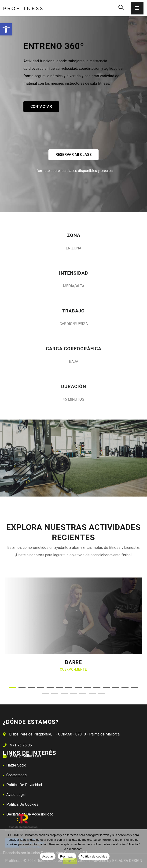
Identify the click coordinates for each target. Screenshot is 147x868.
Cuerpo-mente (73, 670)
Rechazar (67, 856)
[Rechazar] (70, 861)
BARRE (73, 662)
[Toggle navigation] (137, 8)
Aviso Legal (16, 795)
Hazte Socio (16, 765)
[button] (6, 29)
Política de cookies (94, 856)
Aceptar (48, 856)
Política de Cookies (22, 805)
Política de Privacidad (24, 785)
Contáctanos (17, 775)
